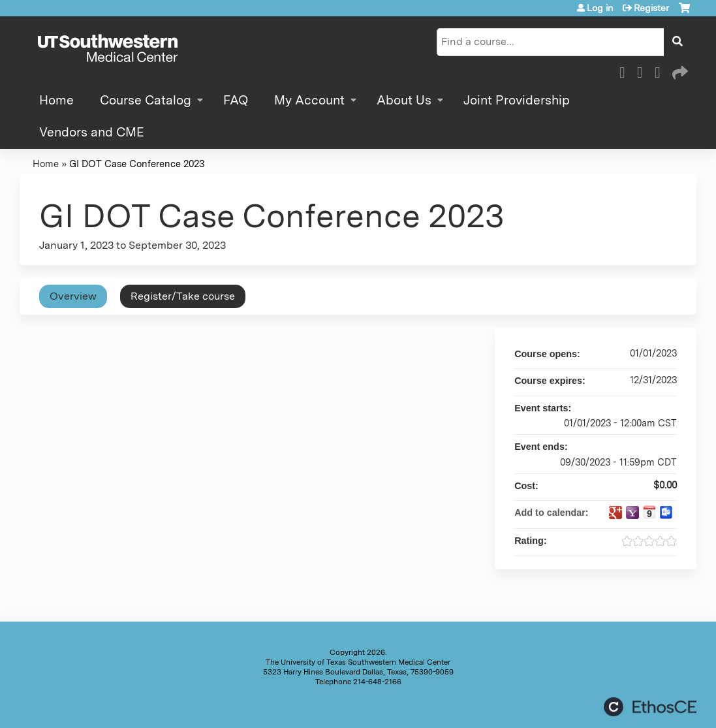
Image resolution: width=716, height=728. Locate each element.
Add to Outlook (666, 513)
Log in (600, 8)
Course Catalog (146, 100)
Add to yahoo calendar (632, 513)
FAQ (236, 100)
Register (651, 8)
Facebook (626, 71)
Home (56, 100)
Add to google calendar (615, 513)
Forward (679, 71)
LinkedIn (661, 71)
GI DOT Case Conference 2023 (137, 164)
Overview (73, 296)
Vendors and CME (92, 132)
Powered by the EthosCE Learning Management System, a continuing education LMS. (650, 707)
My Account (309, 100)
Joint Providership (517, 100)
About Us (404, 100)
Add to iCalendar (649, 512)
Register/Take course (183, 296)
